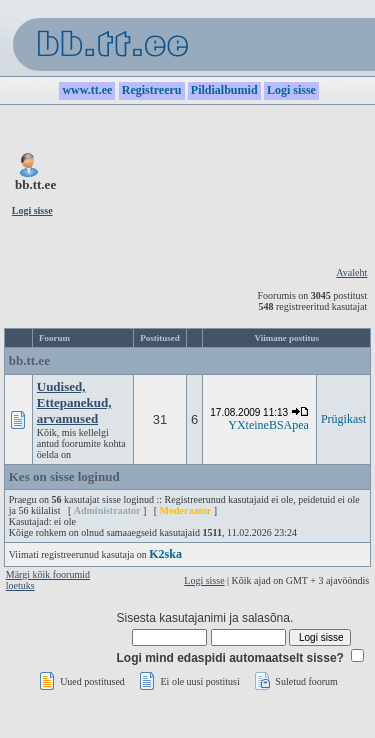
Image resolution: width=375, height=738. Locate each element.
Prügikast (343, 419)
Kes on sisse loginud (64, 476)
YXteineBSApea (268, 425)
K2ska (165, 554)
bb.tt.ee (29, 360)
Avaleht (351, 272)
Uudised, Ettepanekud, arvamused (74, 402)
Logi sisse (204, 580)
